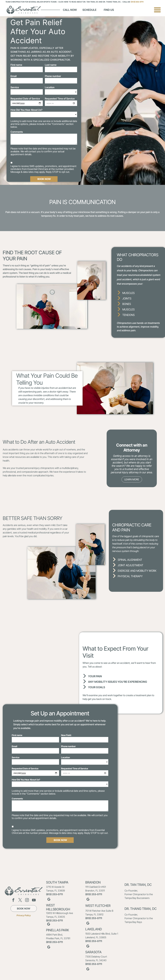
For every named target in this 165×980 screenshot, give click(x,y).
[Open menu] (157, 10)
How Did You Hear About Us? (26, 110)
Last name (51, 65)
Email (14, 76)
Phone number (53, 76)
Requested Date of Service (25, 99)
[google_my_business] (49, 900)
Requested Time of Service (60, 99)
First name (16, 65)
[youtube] (34, 900)
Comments (17, 132)
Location (50, 87)
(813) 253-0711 (137, 2)
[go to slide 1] (132, 483)
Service (15, 87)
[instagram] (27, 900)
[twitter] (20, 900)
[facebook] (13, 900)
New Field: (66, 735)
